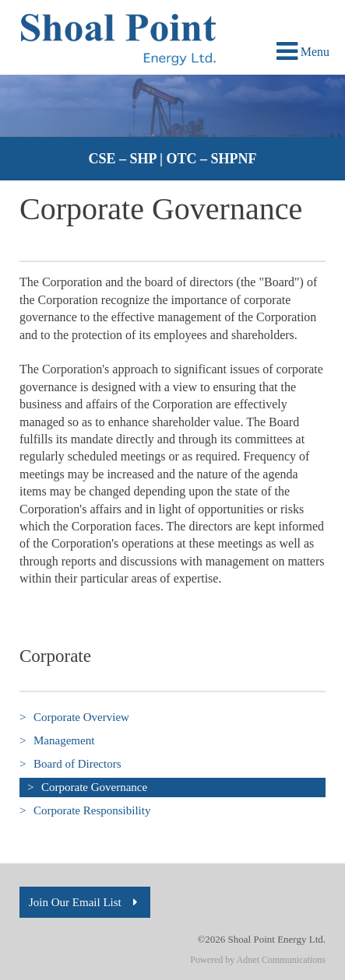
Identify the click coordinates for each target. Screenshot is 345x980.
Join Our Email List (85, 902)
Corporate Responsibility (85, 811)
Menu (303, 52)
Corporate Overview (74, 717)
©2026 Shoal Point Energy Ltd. (261, 939)
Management (57, 741)
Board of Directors (70, 764)
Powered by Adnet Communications (258, 960)
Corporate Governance (83, 787)
